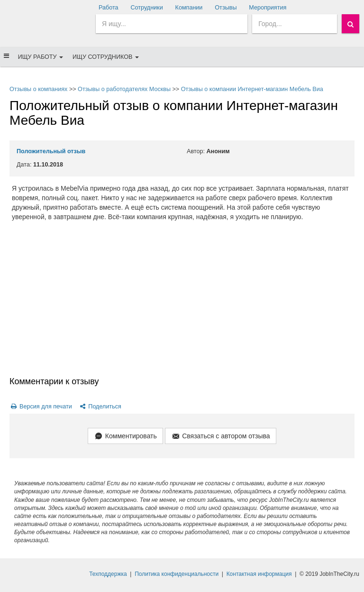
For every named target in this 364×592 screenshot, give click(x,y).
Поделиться (100, 407)
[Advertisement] (182, 305)
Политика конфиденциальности (177, 574)
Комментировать (125, 437)
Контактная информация (259, 574)
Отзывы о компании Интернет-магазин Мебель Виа (252, 89)
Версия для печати (41, 407)
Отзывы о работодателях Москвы (124, 89)
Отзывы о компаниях (38, 89)
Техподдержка (108, 574)
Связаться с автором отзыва (221, 437)
